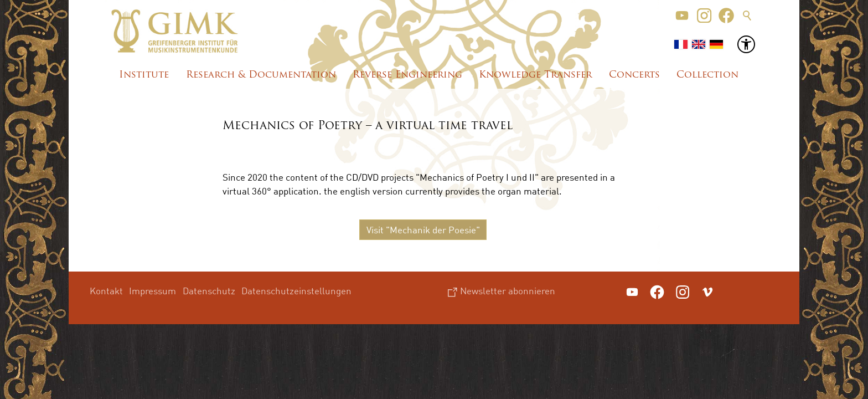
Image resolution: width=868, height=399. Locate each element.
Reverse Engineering (407, 75)
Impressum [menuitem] (153, 291)
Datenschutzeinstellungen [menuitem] (296, 291)
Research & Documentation (261, 75)
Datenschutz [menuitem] (209, 291)
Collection (707, 75)
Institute (144, 75)
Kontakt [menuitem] (106, 291)
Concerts (634, 75)
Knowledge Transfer (535, 75)
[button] (682, 16)
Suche (747, 16)
